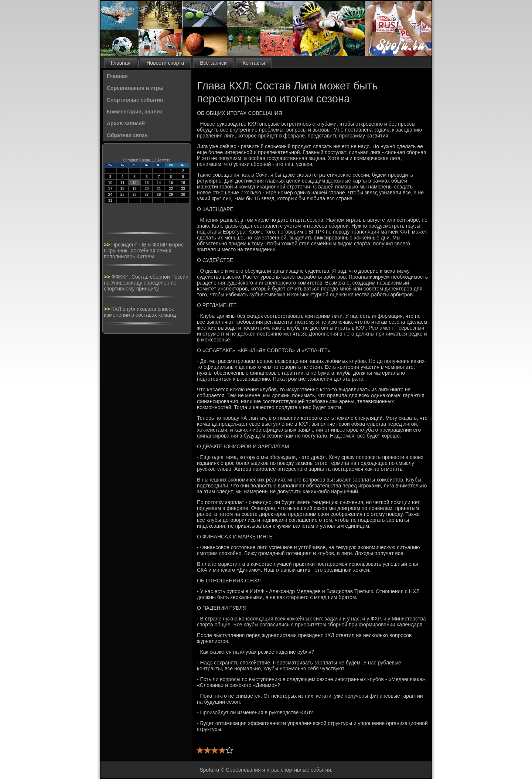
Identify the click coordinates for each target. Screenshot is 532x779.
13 (146, 183)
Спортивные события (135, 100)
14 (159, 183)
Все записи (213, 63)
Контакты (254, 63)
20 (146, 189)
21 (159, 189)
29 (171, 195)
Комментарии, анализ (135, 112)
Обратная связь (127, 135)
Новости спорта (165, 63)
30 (183, 195)
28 (159, 195)
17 (110, 189)
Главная (121, 63)
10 (110, 183)
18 (122, 189)
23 (183, 189)
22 (171, 189)
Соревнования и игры (135, 88)
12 (135, 183)
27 (146, 195)
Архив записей (126, 123)
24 (110, 195)
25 (122, 195)
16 (183, 183)
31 (110, 200)
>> (108, 245)
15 (171, 183)
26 (135, 195)
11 (122, 183)
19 (135, 189)
